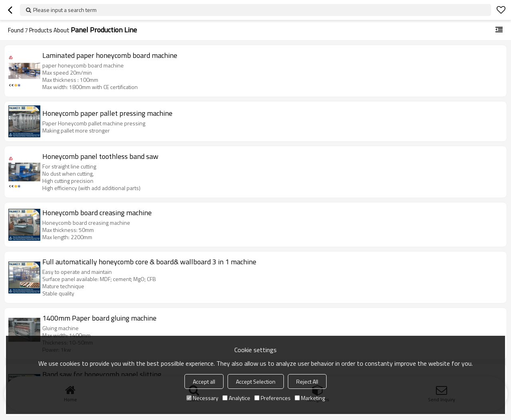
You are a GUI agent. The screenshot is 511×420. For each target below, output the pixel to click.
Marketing (310, 398)
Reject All (307, 381)
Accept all (204, 381)
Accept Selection (256, 381)
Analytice (236, 398)
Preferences (272, 398)
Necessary (202, 398)
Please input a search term (65, 10)
